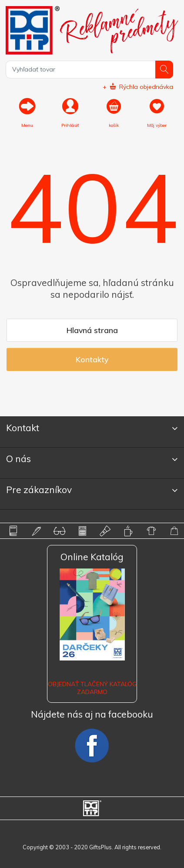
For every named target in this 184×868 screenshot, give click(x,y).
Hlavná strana (92, 330)
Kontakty (92, 359)
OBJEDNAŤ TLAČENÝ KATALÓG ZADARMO (92, 688)
